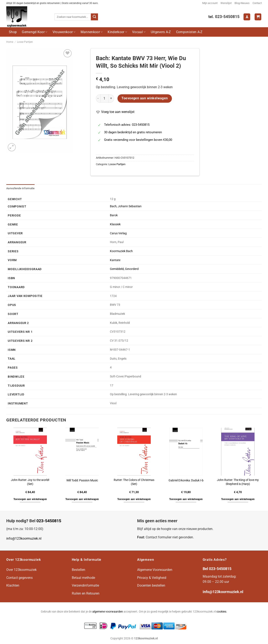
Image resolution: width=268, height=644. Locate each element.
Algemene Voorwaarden (155, 570)
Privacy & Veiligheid (152, 578)
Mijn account (210, 3)
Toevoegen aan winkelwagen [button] (30, 499)
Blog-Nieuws (242, 3)
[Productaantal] (104, 98)
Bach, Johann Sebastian (126, 206)
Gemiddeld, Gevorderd (124, 269)
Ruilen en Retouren (86, 593)
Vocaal (139, 32)
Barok (114, 215)
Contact (257, 3)
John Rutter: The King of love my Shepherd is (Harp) (238, 482)
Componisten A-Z (189, 32)
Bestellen (79, 570)
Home (10, 42)
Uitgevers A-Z (161, 32)
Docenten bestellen (151, 585)
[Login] (247, 17)
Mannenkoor (92, 32)
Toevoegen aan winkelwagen (145, 98)
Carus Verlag (118, 233)
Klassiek (115, 224)
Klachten (13, 585)
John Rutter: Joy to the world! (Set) (30, 482)
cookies (221, 612)
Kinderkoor (117, 32)
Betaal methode (83, 578)
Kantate (115, 260)
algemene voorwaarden (108, 612)
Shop (13, 32)
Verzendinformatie (85, 585)
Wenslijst (226, 3)
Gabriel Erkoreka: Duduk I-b (186, 480)
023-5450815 (49, 521)
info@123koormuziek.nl (24, 538)
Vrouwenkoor (64, 32)
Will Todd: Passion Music (82, 480)
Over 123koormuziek (21, 570)
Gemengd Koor (35, 32)
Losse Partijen (25, 42)
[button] (115, 112)
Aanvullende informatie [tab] (21, 188)
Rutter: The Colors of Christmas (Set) (134, 482)
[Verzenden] (94, 17)
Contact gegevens (19, 578)
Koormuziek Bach (121, 251)
